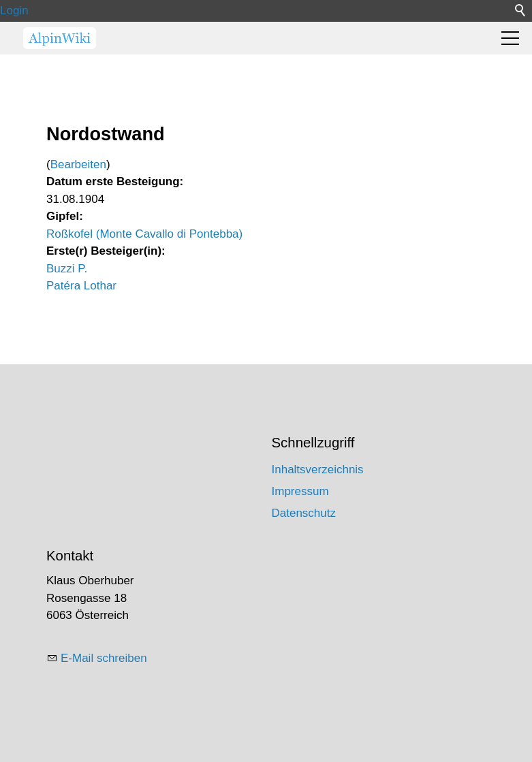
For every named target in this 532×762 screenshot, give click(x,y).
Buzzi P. (67, 269)
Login (14, 11)
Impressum (300, 491)
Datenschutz (304, 513)
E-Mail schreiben (104, 658)
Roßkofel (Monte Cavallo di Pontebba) (144, 234)
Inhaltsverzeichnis (318, 470)
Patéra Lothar (81, 286)
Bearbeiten (78, 164)
